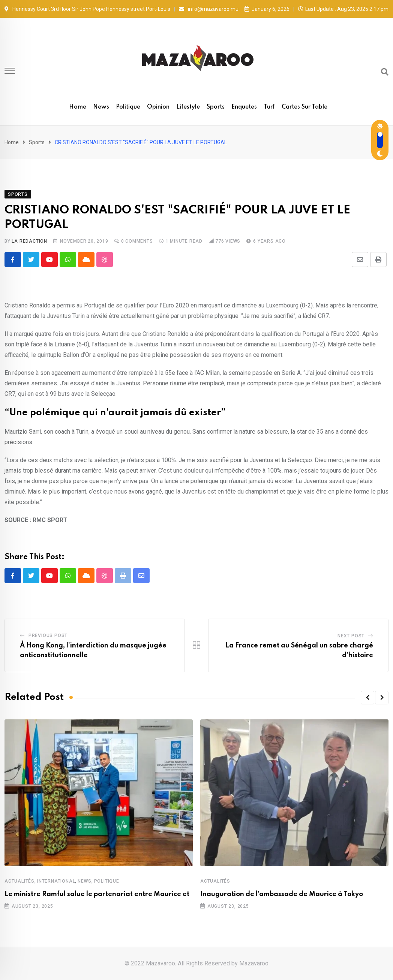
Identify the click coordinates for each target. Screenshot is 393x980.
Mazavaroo (254, 963)
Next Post (351, 636)
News (101, 107)
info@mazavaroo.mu (213, 9)
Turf (269, 107)
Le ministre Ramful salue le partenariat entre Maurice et (97, 894)
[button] (367, 698)
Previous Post (48, 635)
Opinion (158, 107)
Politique (128, 107)
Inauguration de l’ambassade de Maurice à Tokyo (282, 894)
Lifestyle (188, 107)
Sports (216, 107)
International (56, 881)
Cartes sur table (304, 107)
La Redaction (29, 241)
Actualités (19, 881)
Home (78, 107)
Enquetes (244, 107)
